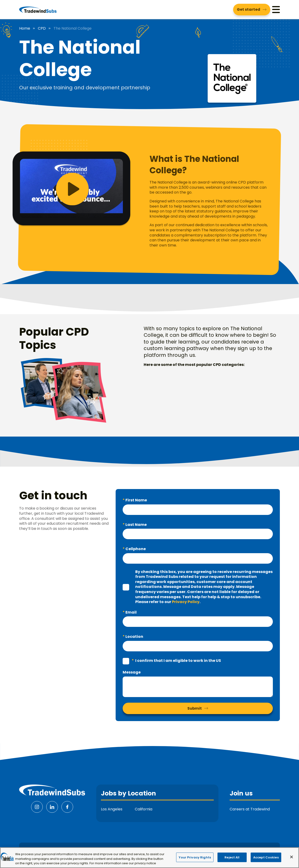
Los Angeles (112, 809)
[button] (90, 189)
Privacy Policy (186, 602)
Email (131, 612)
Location (134, 637)
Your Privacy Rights (195, 857)
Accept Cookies (266, 857)
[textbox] (198, 510)
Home (25, 28)
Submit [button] (195, 708)
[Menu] (276, 9)
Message (132, 672)
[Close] (292, 857)
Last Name (136, 525)
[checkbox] (126, 587)
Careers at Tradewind (250, 809)
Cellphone (135, 549)
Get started (249, 9)
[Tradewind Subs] (38, 10)
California (144, 809)
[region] (149, 858)
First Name (136, 500)
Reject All (232, 857)
